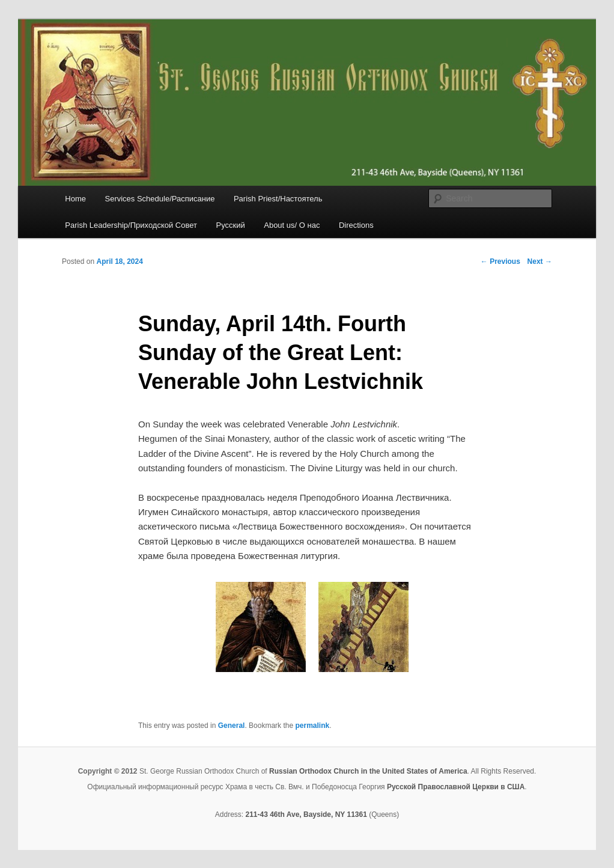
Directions (356, 225)
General (232, 726)
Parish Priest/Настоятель (278, 199)
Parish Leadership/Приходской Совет (131, 225)
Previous (500, 261)
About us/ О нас (292, 225)
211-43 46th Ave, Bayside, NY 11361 (306, 815)
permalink (312, 726)
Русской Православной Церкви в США (456, 787)
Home (75, 199)
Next (540, 261)
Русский (230, 225)
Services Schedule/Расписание (160, 199)
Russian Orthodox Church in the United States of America (368, 771)
